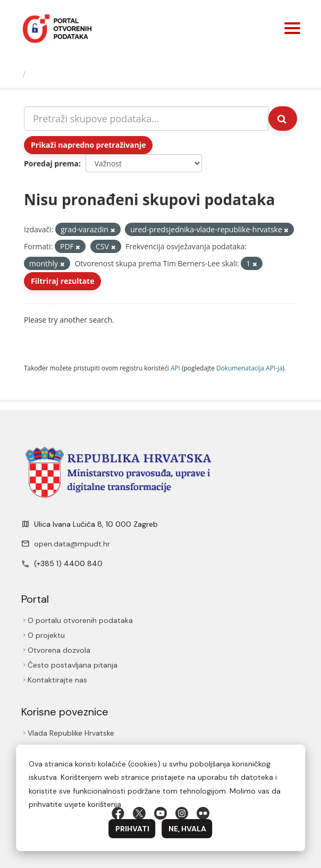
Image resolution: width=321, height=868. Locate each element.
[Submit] (283, 119)
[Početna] (12, 74)
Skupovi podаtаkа (74, 74)
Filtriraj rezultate (62, 281)
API (175, 368)
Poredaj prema (51, 163)
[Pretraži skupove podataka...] (146, 119)
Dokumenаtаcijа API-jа (250, 368)
